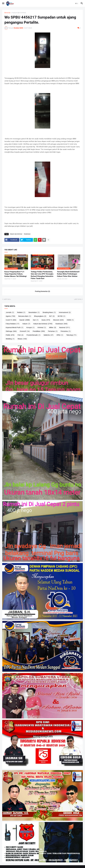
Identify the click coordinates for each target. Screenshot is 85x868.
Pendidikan (39, 331)
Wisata (22, 339)
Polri (20, 335)
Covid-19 (11, 320)
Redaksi (21, 313)
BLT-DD (61, 316)
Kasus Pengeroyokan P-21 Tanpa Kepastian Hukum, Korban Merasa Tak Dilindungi (15, 274)
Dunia (46, 320)
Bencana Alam (25, 316)
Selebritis (48, 335)
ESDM (70, 320)
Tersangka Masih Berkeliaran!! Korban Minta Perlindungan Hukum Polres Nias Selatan (68, 274)
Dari (36, 320)
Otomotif (25, 331)
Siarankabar (34, 313)
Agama (10, 316)
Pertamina (66, 331)
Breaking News (49, 313)
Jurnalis (10, 313)
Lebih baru (7, 299)
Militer (53, 328)
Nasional (64, 328)
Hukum (26, 324)
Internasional (65, 313)
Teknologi (71, 335)
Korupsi (30, 328)
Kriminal (42, 328)
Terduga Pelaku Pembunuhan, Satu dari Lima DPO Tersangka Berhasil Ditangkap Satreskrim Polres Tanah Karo (42, 275)
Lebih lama (78, 299)
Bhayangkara (40, 316)
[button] (3, 3)
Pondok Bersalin (33, 335)
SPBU (60, 335)
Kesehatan (27, 234)
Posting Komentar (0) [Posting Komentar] (42, 291)
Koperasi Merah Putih (14, 328)
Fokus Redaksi (13, 324)
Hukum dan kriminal (19, 13)
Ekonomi (58, 320)
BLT (52, 316)
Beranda (7, 13)
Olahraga (11, 331)
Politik (10, 335)
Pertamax (53, 331)
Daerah (25, 320)
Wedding (10, 339)
